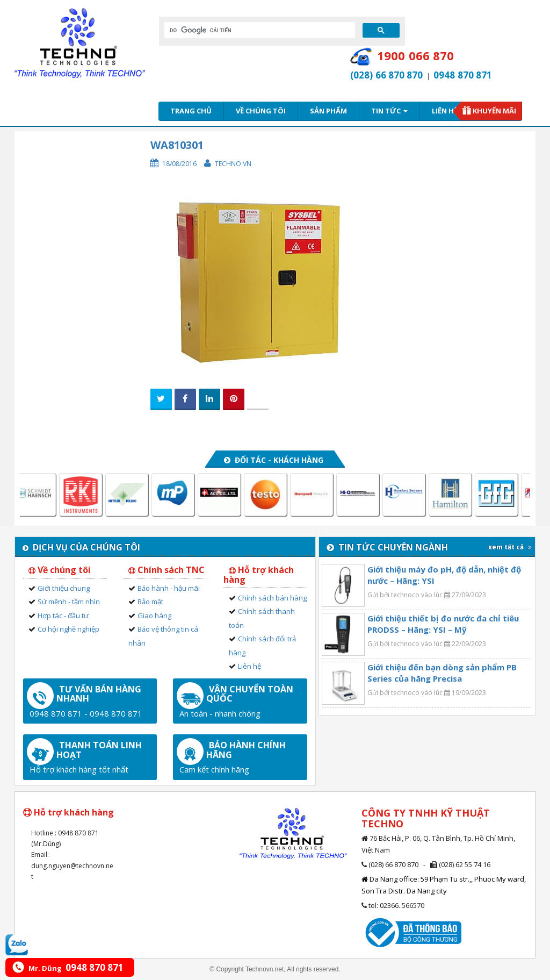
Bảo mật (150, 602)
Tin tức (389, 111)
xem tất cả (510, 547)
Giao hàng (154, 616)
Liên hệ (445, 111)
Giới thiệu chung (64, 588)
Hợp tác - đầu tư (63, 616)
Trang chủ (191, 111)
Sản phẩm (328, 111)
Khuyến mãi (494, 111)
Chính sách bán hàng (272, 598)
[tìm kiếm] (259, 30)
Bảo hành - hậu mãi (169, 588)
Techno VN (233, 164)
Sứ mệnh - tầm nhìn (69, 602)
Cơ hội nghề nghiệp (68, 629)
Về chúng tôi (261, 111)
